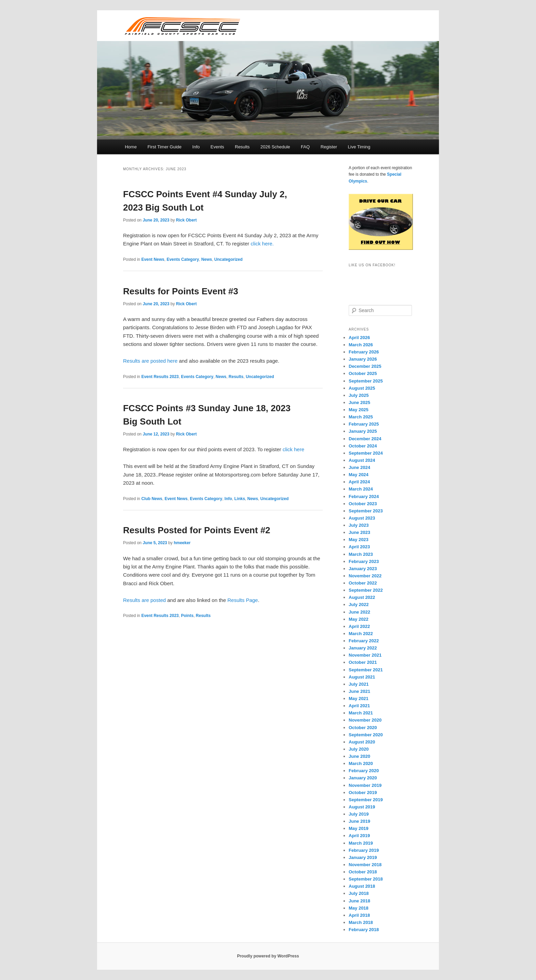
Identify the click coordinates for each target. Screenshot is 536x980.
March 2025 (361, 417)
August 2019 (362, 807)
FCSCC (182, 26)
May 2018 (359, 908)
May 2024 (359, 475)
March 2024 (361, 489)
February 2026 (364, 352)
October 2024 (363, 446)
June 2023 (359, 532)
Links (239, 499)
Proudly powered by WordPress (268, 956)
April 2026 (359, 338)
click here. (262, 244)
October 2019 (363, 793)
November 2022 (365, 576)
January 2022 (363, 648)
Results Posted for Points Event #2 (197, 530)
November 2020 (365, 720)
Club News (152, 499)
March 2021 (361, 713)
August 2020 (362, 742)
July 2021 (359, 684)
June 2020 (359, 756)
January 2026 (363, 359)
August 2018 (362, 886)
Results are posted (144, 600)
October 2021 (363, 662)
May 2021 (359, 699)
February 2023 (364, 561)
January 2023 (363, 569)
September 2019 (366, 800)
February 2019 (364, 850)
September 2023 (366, 511)
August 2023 (362, 518)
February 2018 (364, 930)
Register (329, 147)
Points (187, 616)
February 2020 (364, 771)
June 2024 (359, 467)
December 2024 (365, 439)
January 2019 (363, 857)
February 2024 (364, 496)
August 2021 (362, 677)
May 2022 (359, 619)
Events (217, 147)
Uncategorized (229, 259)
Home (131, 147)
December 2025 (365, 366)
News (207, 259)
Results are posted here (150, 361)
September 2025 (366, 381)
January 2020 (363, 778)
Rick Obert (186, 220)
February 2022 (364, 641)
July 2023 (359, 525)
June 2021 (359, 691)
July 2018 (359, 893)
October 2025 (363, 373)
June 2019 (359, 821)
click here (293, 449)
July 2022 (359, 605)
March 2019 (361, 843)
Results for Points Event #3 (181, 291)
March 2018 (361, 922)
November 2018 (365, 865)
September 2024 (366, 453)
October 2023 (363, 504)
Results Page (243, 600)
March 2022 (361, 634)
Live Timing (359, 147)
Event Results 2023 (160, 377)
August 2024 (362, 460)
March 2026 (361, 345)
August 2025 (362, 388)
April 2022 (359, 626)
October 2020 (363, 728)
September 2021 (366, 670)
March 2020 (361, 763)
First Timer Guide (164, 147)
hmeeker (182, 543)
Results (242, 147)
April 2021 (359, 706)
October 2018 (363, 872)
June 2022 (359, 612)
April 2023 (359, 547)
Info (196, 147)
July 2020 (359, 749)
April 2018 (359, 915)
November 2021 (365, 655)
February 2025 (364, 424)
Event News (153, 259)
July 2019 (359, 814)
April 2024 (359, 482)
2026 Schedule (275, 147)
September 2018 (366, 879)
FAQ (305, 147)
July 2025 (359, 395)
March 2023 (361, 554)
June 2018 (359, 901)
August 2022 (362, 597)
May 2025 (359, 410)
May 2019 (359, 828)
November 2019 (365, 785)
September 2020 (366, 735)
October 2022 (363, 583)
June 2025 (359, 402)
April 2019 (359, 836)
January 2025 (363, 431)
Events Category (183, 259)
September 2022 (366, 590)
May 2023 (359, 540)
